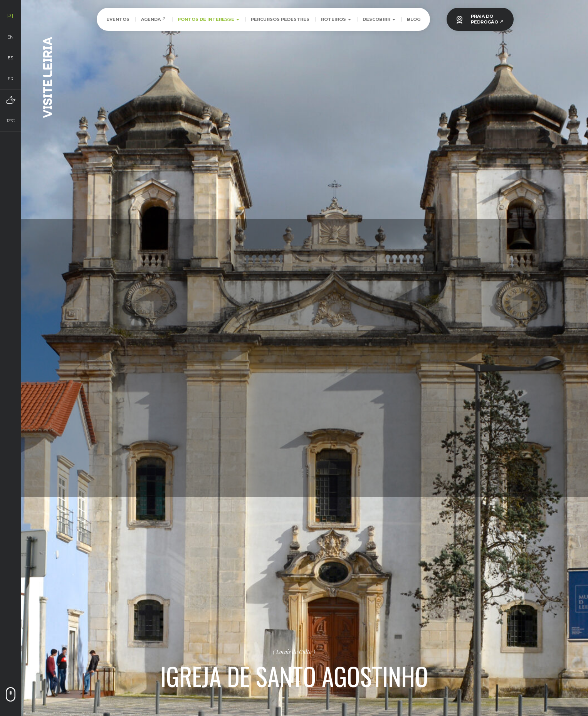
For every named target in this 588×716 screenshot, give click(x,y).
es (10, 58)
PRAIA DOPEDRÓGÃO (487, 19)
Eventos (118, 19)
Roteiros (336, 19)
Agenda (154, 19)
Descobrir (379, 19)
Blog (414, 19)
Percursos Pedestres (280, 19)
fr (11, 79)
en (10, 37)
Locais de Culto (294, 652)
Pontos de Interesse (208, 19)
